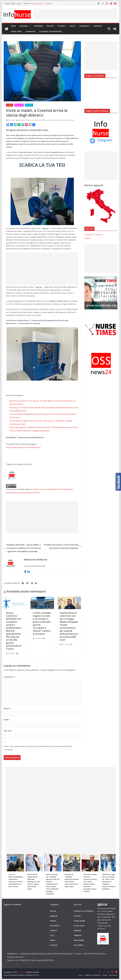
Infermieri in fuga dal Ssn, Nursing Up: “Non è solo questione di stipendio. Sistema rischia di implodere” (112, 882)
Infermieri (39, 26)
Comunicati (84, 26)
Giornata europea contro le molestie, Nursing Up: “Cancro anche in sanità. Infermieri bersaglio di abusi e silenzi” (93, 883)
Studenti (62, 26)
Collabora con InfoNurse (50, 31)
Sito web (8, 731)
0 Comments (48, 120)
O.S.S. (52, 935)
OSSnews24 (30, 31)
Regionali (24, 26)
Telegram (78, 935)
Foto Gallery (79, 945)
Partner (105, 975)
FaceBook (77, 930)
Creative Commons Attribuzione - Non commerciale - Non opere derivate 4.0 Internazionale (106, 917)
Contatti (87, 238)
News (13, 26)
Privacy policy (79, 926)
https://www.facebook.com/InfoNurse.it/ (23, 447)
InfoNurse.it (12, 954)
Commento (9, 677)
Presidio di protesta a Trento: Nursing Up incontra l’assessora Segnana (62, 546)
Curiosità (98, 26)
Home (80, 975)
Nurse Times (16, 31)
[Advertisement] (75, 14)
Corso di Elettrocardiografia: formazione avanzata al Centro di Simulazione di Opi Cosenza (19, 880)
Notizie (53, 911)
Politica (50, 26)
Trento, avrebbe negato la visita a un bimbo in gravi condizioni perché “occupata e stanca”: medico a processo (42, 623)
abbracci (59, 120)
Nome (7, 708)
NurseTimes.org (61, 954)
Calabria (10, 105)
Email (7, 720)
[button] (29, 26)
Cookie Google (79, 921)
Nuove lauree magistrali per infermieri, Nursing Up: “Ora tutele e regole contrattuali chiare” (37, 882)
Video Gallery (79, 940)
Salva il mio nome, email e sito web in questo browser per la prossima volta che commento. (38, 748)
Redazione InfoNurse (25, 120)
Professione (55, 926)
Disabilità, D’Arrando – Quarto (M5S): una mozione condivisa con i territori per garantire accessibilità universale (22, 548)
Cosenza (71, 120)
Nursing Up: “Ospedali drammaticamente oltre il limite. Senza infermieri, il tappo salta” (75, 880)
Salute (72, 26)
